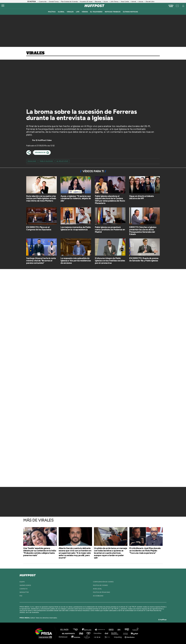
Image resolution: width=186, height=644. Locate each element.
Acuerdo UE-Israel (86, 1)
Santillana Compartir (101, 630)
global (61, 12)
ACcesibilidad (98, 596)
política (52, 12)
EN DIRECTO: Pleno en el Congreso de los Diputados (39, 228)
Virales (35, 53)
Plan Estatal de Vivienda (69, 1)
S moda (108, 637)
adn (127, 630)
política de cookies (100, 585)
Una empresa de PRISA (45, 632)
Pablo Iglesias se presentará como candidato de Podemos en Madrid (110, 230)
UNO (82, 633)
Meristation (130, 637)
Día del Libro (150, 1)
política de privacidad (101, 592)
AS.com (119, 630)
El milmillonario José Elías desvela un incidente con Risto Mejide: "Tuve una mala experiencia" (145, 551)
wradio (89, 633)
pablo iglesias (46, 161)
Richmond (64, 637)
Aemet (134, 1)
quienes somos (25, 585)
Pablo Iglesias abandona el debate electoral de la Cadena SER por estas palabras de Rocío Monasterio (110, 200)
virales (70, 12)
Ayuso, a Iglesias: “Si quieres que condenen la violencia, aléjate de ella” (76, 198)
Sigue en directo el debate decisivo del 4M (142, 197)
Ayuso (106, 1)
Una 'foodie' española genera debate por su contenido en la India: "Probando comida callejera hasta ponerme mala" (40, 552)
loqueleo (119, 637)
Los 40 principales (77, 630)
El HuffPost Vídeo (44, 140)
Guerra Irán (43, 1)
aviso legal (97, 589)
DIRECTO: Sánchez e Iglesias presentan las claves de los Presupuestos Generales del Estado (143, 231)
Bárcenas (98, 1)
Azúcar (141, 1)
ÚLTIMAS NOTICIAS (130, 12)
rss (21, 596)
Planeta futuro (125, 633)
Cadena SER (111, 630)
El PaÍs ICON (98, 637)
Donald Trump (54, 1)
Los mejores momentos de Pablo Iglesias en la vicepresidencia (76, 228)
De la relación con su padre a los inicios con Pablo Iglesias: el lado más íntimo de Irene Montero (41, 198)
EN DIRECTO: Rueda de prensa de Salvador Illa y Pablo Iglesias (144, 259)
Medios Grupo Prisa (45, 637)
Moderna (76, 637)
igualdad (32, 161)
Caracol (135, 630)
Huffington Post (69, 633)
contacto (23, 589)
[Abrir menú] (3, 6)
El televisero (96, 12)
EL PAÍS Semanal (116, 633)
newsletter (24, 592)
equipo (22, 582)
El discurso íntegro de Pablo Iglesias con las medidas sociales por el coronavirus (110, 261)
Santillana (88, 630)
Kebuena (133, 633)
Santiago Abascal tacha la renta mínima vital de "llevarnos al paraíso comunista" (41, 261)
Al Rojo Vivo (62, 161)
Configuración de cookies (103, 582)
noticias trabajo (113, 12)
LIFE (78, 12)
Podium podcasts (88, 637)
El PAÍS (66, 630)
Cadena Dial (107, 633)
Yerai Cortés (125, 1)
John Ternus (114, 1)
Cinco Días (98, 633)
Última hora (171, 6)
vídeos (85, 12)
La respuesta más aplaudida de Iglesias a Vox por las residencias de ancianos (76, 261)
